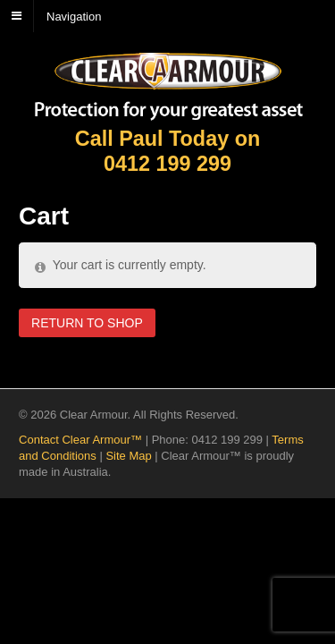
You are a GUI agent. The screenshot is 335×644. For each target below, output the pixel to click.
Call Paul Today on (168, 151)
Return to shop (87, 323)
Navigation (74, 16)
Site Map (128, 456)
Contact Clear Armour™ (80, 440)
